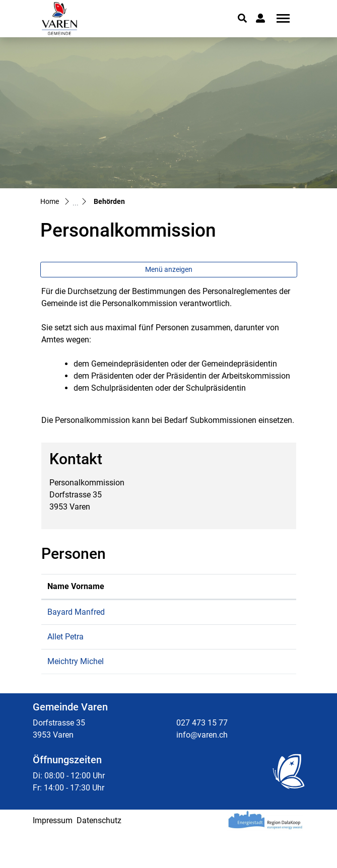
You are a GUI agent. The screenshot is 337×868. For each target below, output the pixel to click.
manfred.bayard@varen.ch (243, 624)
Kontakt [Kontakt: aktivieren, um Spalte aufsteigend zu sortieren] (210, 598)
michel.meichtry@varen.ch (243, 685)
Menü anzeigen (169, 269)
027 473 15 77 (202, 759)
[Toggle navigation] (280, 18)
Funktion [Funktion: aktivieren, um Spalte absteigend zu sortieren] (131, 598)
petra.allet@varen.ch (232, 661)
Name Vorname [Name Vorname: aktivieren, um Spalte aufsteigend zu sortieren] (64, 592)
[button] (242, 18)
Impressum (53, 857)
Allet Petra (65, 661)
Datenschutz (99, 857)
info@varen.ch (202, 771)
